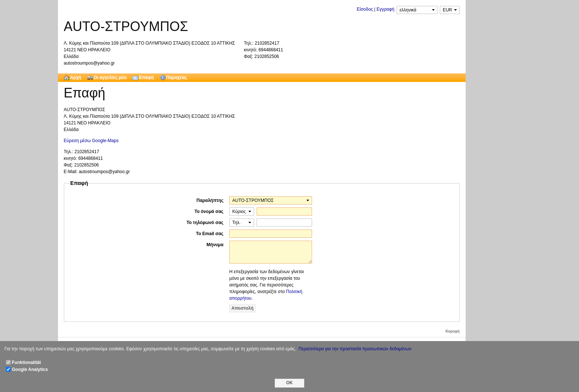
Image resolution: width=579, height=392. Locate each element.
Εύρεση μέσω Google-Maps (91, 141)
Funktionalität (26, 362)
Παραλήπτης (210, 200)
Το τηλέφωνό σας (205, 223)
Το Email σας (210, 234)
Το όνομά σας (209, 212)
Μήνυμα (215, 245)
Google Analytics (30, 369)
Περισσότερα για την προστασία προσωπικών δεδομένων (355, 349)
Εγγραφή (386, 9)
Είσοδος (365, 9)
